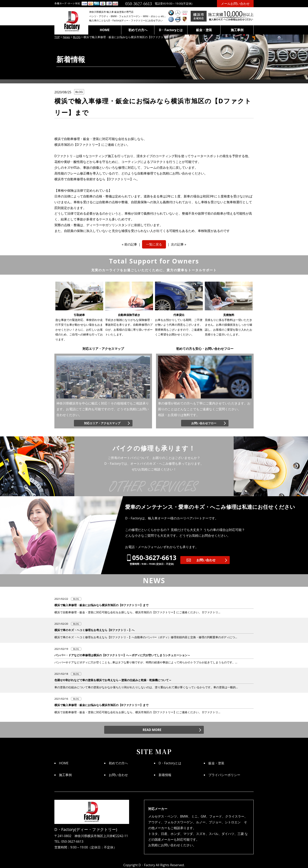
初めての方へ (138, 30)
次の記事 (177, 244)
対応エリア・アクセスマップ (102, 423)
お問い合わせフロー (204, 423)
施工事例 (237, 30)
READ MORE (152, 730)
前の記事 (131, 244)
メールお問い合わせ (235, 3)
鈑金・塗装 (204, 30)
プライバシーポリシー (224, 775)
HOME (105, 30)
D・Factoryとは (171, 30)
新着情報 (165, 775)
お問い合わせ (206, 560)
